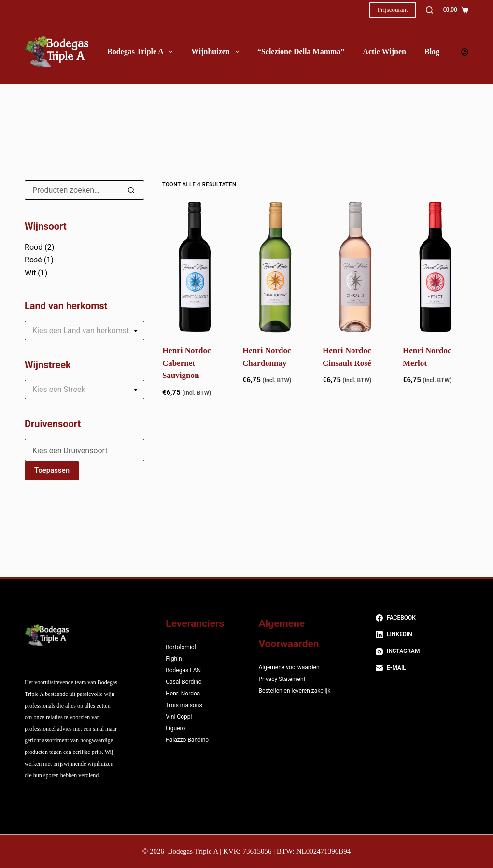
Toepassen (52, 470)
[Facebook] (422, 618)
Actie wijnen (384, 51)
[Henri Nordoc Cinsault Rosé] (355, 267)
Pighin (174, 659)
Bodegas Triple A (142, 52)
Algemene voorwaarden (289, 667)
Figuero (175, 728)
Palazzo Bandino (187, 740)
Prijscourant (393, 9)
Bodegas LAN (183, 670)
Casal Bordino (183, 682)
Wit (30, 273)
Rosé (33, 260)
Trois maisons (184, 705)
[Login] (465, 52)
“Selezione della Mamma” (301, 51)
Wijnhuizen (217, 52)
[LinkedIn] (422, 635)
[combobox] (85, 331)
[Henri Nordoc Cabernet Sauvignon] (195, 267)
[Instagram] (422, 651)
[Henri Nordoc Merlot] (436, 267)
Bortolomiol (181, 647)
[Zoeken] (430, 10)
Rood (34, 247)
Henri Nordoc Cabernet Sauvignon (187, 363)
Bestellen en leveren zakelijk (294, 691)
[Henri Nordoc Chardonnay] (275, 267)
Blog (432, 51)
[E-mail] (422, 668)
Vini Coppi (179, 717)
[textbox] (85, 331)
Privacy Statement (282, 679)
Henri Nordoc (183, 694)
